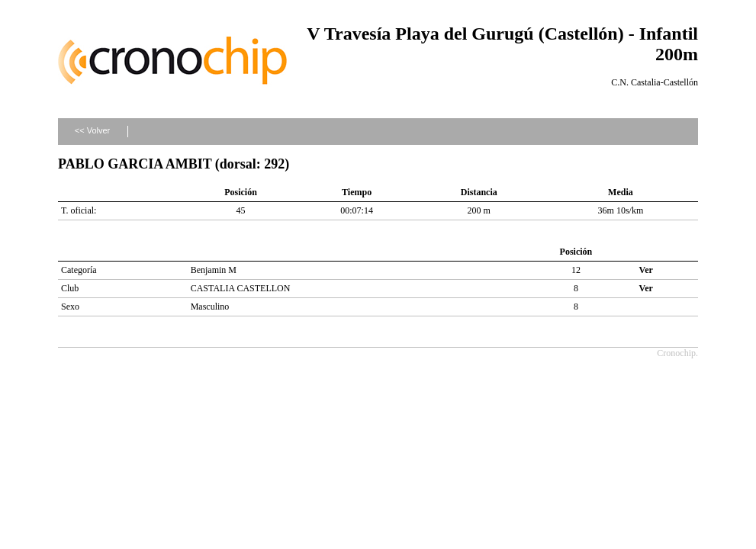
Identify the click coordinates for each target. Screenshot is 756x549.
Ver (646, 270)
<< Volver (92, 130)
